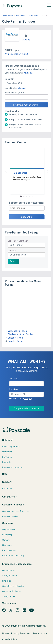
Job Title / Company (18, 241)
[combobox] (26, 83)
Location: (9, 79)
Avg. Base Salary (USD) (16, 54)
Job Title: (14, 379)
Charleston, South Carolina (21, 334)
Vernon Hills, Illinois (18, 331)
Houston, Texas (15, 341)
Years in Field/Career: (16, 93)
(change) (22, 88)
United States (7, 15)
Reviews (26, 40)
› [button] (30, 171)
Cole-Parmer (33, 15)
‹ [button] (23, 171)
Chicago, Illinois (16, 338)
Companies (21, 15)
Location (12, 251)
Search (13, 261)
